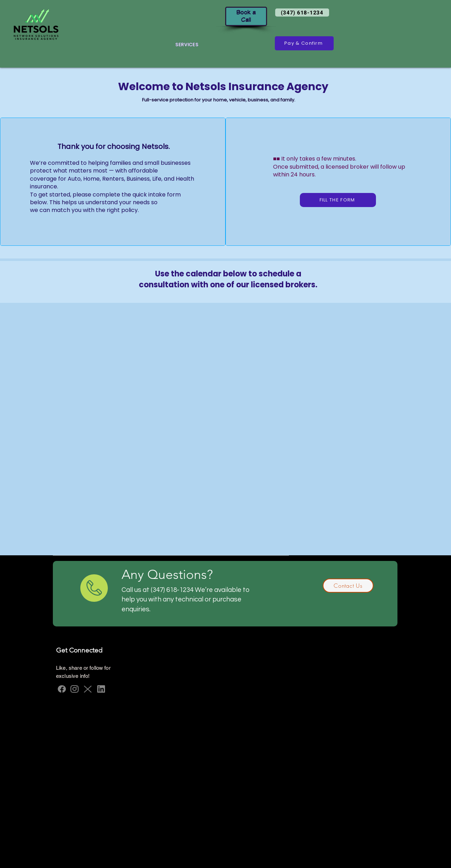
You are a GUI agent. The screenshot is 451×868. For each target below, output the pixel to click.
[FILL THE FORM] (338, 200)
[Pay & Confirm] (304, 43)
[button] (187, 45)
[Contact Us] (348, 586)
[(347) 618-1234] (302, 13)
